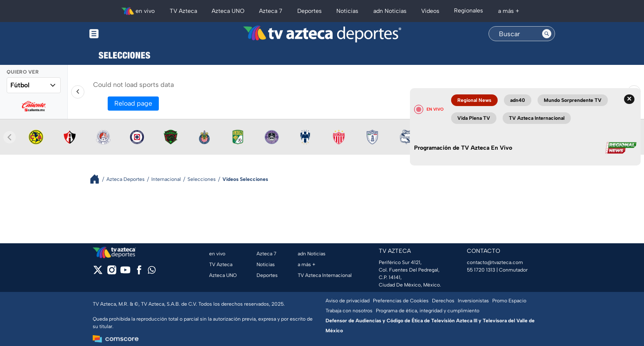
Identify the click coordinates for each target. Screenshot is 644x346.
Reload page (133, 103)
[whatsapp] (152, 272)
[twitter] (98, 273)
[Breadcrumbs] (98, 179)
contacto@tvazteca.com (495, 262)
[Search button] (547, 34)
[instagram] (112, 273)
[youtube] (125, 273)
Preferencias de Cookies (401, 301)
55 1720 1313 (481, 270)
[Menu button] (123, 34)
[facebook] (139, 273)
